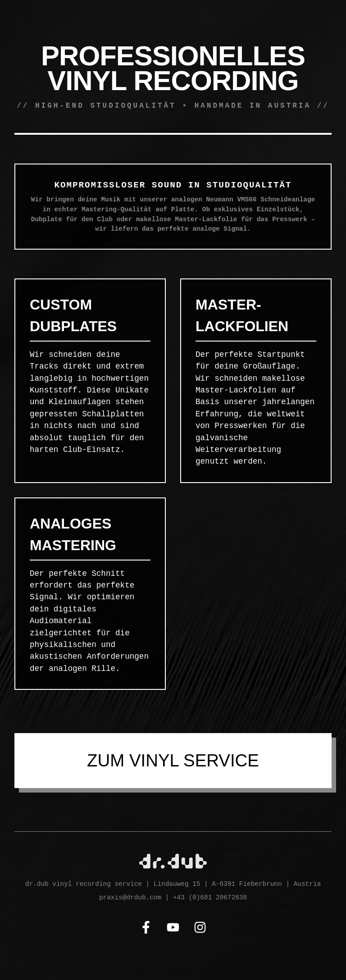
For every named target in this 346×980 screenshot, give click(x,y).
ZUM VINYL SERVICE (173, 760)
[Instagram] (200, 929)
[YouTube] (173, 929)
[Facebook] (146, 929)
